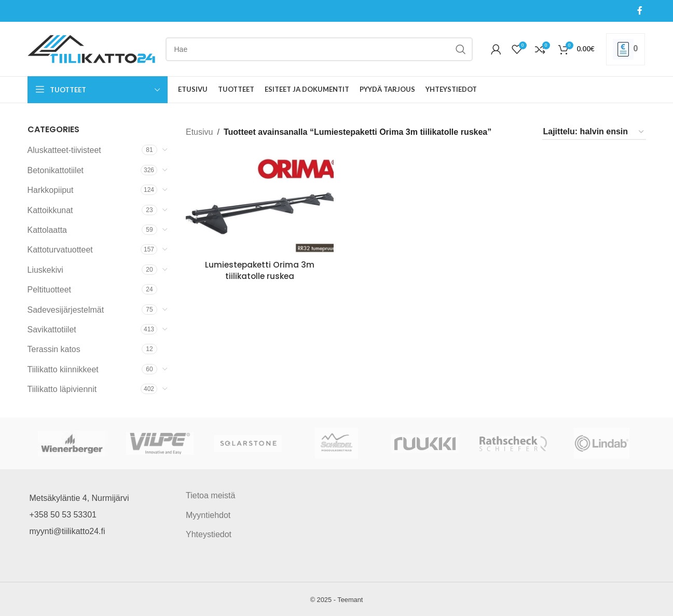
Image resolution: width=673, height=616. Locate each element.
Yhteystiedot (209, 534)
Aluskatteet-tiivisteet (64, 150)
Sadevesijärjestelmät (66, 310)
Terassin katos (54, 349)
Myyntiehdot (208, 515)
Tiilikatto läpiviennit (62, 389)
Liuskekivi (45, 270)
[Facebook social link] (640, 11)
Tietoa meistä (210, 495)
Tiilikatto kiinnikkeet (63, 369)
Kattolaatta (47, 230)
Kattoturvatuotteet (60, 250)
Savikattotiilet (52, 330)
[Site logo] (91, 48)
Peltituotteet (50, 290)
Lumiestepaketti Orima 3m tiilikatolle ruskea (259, 269)
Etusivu (199, 132)
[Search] (319, 49)
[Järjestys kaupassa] (594, 132)
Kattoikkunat (50, 210)
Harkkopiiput (51, 190)
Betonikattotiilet (56, 170)
